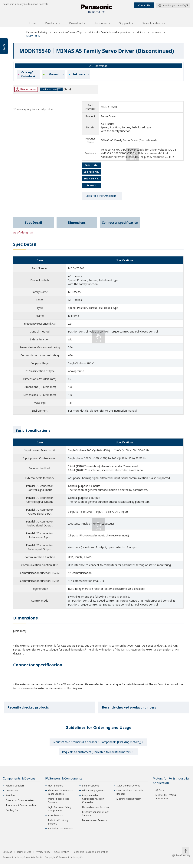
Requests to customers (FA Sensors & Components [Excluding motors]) (97, 744)
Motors (141, 34)
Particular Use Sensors (60, 832)
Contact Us (144, 5)
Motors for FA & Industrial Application (109, 34)
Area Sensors (55, 819)
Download (76, 25)
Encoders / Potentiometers (20, 804)
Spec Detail (33, 225)
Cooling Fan (12, 814)
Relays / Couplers (15, 789)
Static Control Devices (128, 789)
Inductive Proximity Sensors (58, 826)
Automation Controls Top (68, 34)
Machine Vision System (129, 803)
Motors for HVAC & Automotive (166, 800)
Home (32, 25)
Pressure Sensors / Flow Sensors (95, 817)
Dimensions (77, 225)
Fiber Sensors (56, 789)
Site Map (8, 856)
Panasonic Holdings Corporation (91, 856)
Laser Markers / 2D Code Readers (130, 796)
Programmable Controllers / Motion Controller (93, 803)
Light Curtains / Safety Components (60, 813)
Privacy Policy (43, 856)
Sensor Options (91, 789)
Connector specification (120, 225)
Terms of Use (24, 856)
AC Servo (157, 34)
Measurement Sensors (95, 824)
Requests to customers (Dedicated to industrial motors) (97, 755)
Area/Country (181, 859)
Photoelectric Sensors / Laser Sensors (61, 796)
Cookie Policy (61, 856)
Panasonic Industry (37, 34)
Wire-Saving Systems (93, 794)
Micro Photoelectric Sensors (59, 804)
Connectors (12, 794)
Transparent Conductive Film (21, 809)
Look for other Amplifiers (101, 198)
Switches (10, 799)
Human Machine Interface (96, 811)
